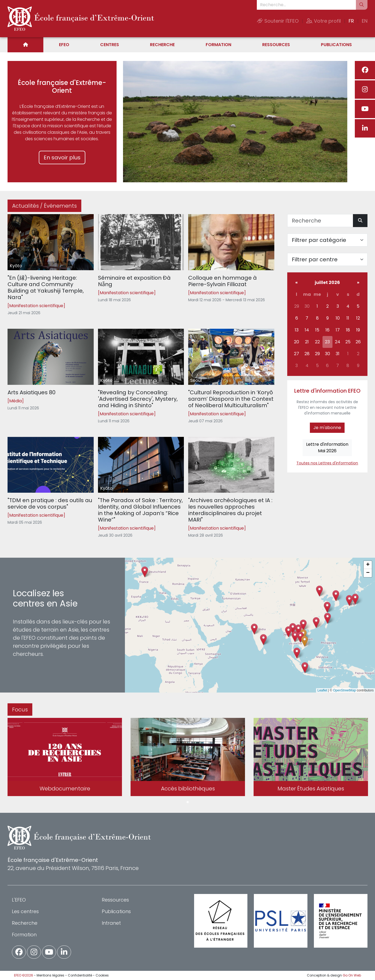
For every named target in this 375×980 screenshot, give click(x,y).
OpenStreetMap (344, 690)
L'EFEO (19, 900)
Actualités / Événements (44, 206)
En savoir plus (62, 157)
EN (365, 21)
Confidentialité (80, 975)
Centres (110, 45)
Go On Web (352, 975)
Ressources (276, 45)
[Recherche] (320, 221)
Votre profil (324, 21)
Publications (336, 45)
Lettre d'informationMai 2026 (327, 448)
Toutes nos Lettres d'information (327, 463)
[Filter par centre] (327, 259)
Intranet (111, 923)
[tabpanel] (65, 758)
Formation (218, 45)
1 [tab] (188, 802)
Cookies (102, 975)
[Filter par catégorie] (327, 240)
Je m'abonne (327, 428)
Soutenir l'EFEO (278, 21)
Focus (20, 710)
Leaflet (322, 690)
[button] (295, 637)
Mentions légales (50, 975)
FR (351, 21)
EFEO (64, 45)
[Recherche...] (306, 5)
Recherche (162, 45)
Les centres (25, 911)
